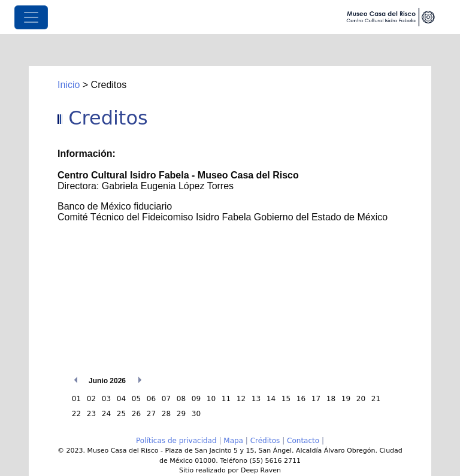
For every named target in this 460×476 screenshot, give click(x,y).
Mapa (233, 441)
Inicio (69, 85)
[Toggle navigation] (31, 17)
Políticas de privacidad (176, 441)
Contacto (303, 441)
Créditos (265, 441)
